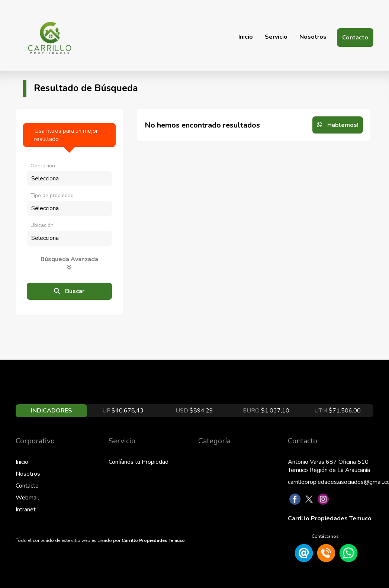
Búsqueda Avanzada (69, 263)
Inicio (246, 37)
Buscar (69, 291)
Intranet (26, 510)
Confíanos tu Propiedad (139, 462)
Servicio (276, 37)
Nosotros (313, 37)
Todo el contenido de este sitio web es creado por (100, 540)
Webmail (27, 498)
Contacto (355, 38)
